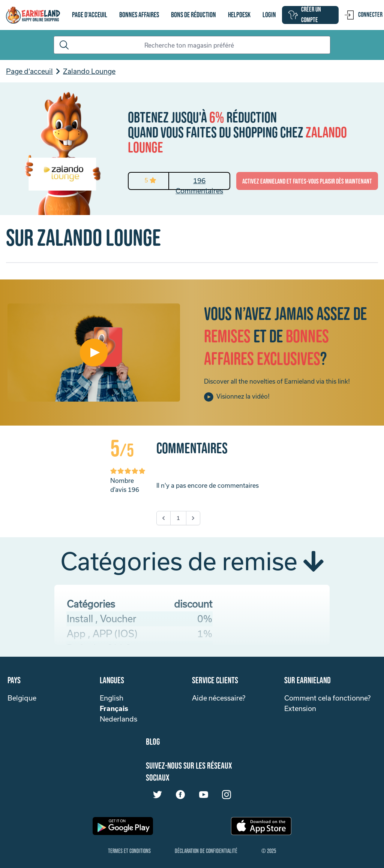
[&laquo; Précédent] (163, 518)
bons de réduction (193, 15)
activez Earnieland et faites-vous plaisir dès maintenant (307, 182)
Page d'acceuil (90, 15)
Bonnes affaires (139, 15)
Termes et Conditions (129, 851)
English (112, 698)
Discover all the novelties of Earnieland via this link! (277, 381)
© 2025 (269, 851)
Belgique (22, 698)
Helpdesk (239, 15)
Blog (153, 742)
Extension (300, 708)
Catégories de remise (192, 561)
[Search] (192, 45)
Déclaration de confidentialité (206, 851)
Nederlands (118, 719)
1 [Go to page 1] (178, 518)
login (269, 15)
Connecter (364, 15)
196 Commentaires (199, 183)
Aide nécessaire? (219, 698)
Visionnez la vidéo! (237, 397)
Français (114, 708)
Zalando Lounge (89, 71)
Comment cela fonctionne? (327, 698)
